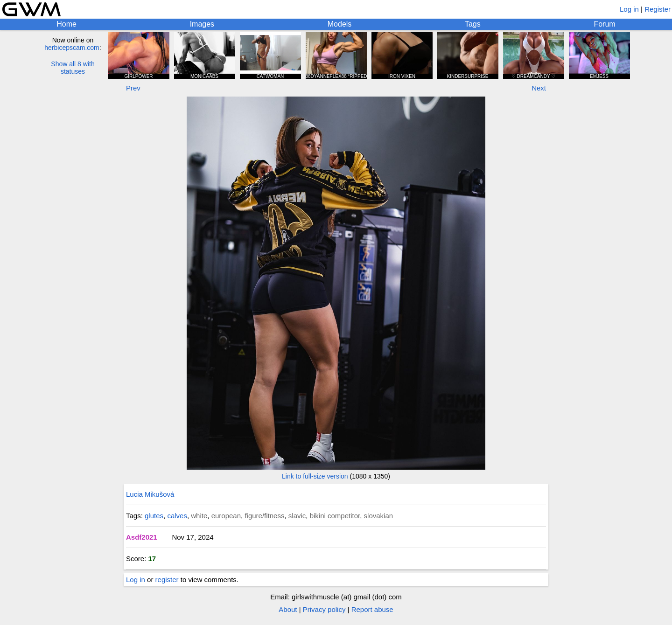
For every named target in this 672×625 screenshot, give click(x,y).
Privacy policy (324, 609)
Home (66, 24)
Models (340, 24)
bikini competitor (335, 516)
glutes (154, 516)
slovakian (379, 516)
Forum (604, 24)
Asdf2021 (142, 537)
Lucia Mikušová (150, 494)
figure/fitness (264, 516)
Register (658, 9)
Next (539, 88)
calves (177, 516)
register (167, 580)
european (226, 516)
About (288, 609)
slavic (297, 516)
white (199, 516)
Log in (629, 9)
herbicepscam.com (72, 48)
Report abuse (372, 609)
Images (202, 24)
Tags (473, 24)
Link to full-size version (315, 476)
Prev (133, 88)
